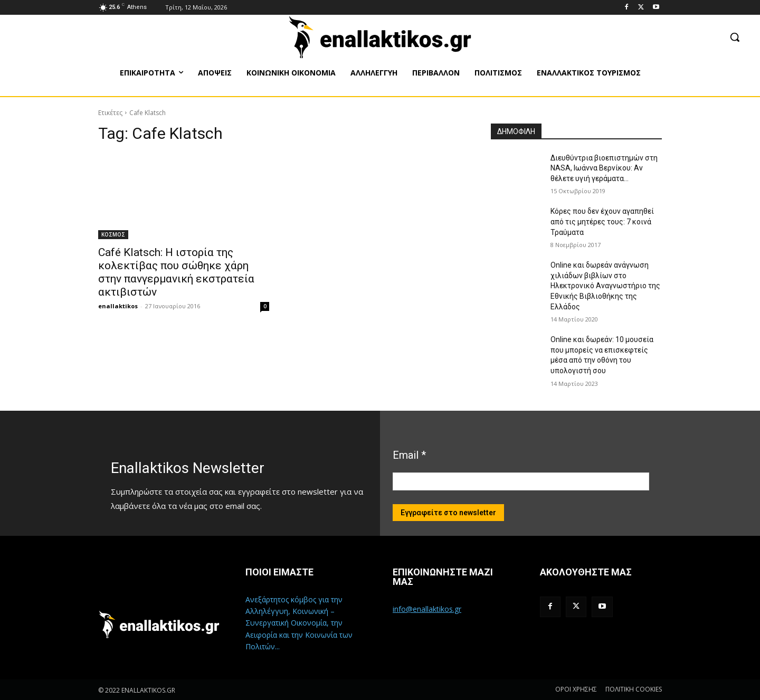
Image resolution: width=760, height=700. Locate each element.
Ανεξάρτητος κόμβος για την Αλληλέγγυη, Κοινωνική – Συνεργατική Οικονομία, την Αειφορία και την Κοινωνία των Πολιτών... (299, 623)
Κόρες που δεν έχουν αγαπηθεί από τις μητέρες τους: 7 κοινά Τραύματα (602, 221)
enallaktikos (118, 306)
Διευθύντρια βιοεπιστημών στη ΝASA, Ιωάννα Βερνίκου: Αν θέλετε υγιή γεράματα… (604, 168)
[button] (735, 37)
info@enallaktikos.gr (427, 609)
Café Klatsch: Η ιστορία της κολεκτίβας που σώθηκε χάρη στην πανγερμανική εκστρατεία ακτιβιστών (176, 272)
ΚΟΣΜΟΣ (113, 234)
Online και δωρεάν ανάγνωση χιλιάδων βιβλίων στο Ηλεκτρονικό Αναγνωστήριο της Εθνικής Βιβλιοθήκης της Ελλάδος (605, 286)
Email (409, 455)
